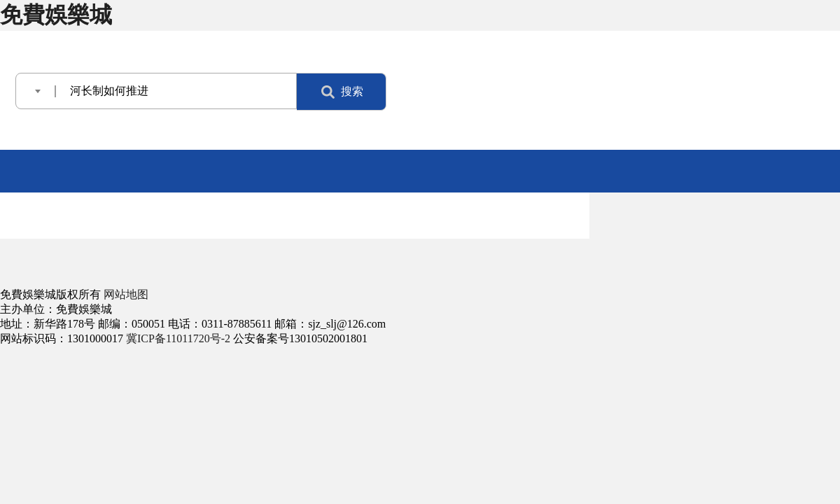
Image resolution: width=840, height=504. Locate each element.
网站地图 (126, 294)
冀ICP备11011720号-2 (178, 338)
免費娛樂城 (56, 15)
